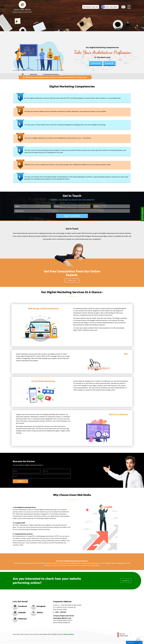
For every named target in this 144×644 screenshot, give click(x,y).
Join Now (109, 63)
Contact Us (96, 63)
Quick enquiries (142, 214)
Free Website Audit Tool (91, 7)
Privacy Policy (69, 634)
